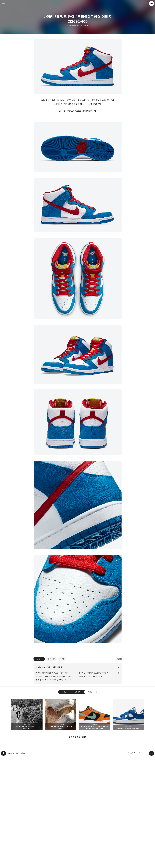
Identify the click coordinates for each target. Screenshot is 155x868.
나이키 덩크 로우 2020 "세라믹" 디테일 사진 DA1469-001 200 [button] (94, 826)
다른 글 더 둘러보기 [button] (76, 848)
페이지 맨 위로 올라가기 (151, 864)
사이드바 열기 (4, 4)
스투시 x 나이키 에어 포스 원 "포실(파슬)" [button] (61, 826)
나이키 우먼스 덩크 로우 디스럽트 (90, 788)
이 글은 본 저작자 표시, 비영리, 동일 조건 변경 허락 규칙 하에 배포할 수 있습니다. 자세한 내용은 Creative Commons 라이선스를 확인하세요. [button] (118, 770)
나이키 (44, 779)
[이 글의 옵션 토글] (43, 770)
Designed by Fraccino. (141, 864)
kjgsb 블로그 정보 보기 (151, 4)
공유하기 (77, 803)
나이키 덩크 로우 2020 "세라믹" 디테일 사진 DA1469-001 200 (56, 788)
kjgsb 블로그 (4, 864)
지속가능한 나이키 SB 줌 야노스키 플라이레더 (52, 784)
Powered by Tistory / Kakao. (16, 864)
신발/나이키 (84, 25)
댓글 (65, 803)
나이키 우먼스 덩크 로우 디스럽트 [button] (128, 826)
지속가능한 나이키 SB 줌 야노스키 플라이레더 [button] (27, 826)
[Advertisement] (78, 57)
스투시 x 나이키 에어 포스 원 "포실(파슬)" (93, 784)
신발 (38, 779)
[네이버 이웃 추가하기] (62, 770)
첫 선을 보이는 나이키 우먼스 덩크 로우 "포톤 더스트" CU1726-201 (56, 791)
